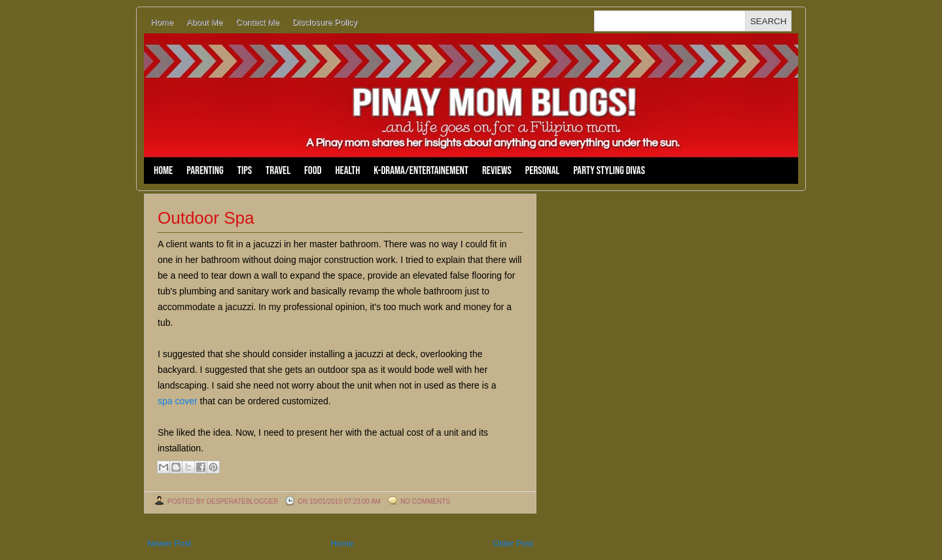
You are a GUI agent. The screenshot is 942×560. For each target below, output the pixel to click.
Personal (543, 171)
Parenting (205, 171)
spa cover (178, 401)
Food (313, 171)
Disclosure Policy (325, 22)
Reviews (497, 171)
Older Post (513, 543)
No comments (425, 501)
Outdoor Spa (206, 218)
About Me (205, 22)
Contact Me (257, 22)
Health (347, 171)
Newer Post (169, 543)
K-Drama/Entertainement (421, 171)
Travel (278, 171)
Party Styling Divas (609, 171)
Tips (245, 171)
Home (162, 22)
